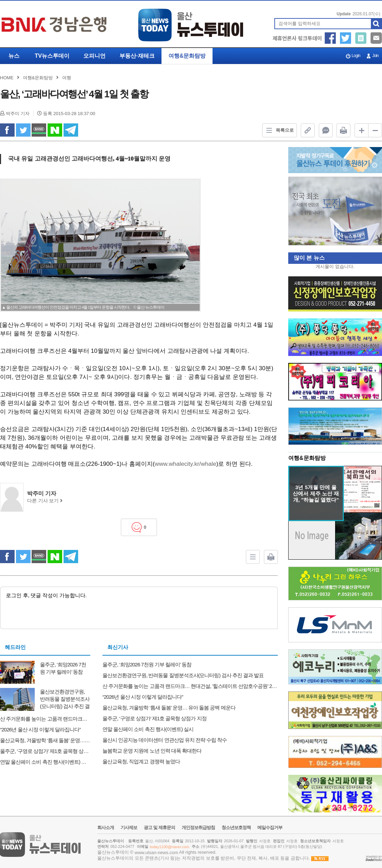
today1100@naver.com (170, 847)
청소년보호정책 (236, 828)
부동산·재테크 (137, 56)
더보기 (372, 459)
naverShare (55, 130)
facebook (7, 130)
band (39, 130)
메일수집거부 (270, 828)
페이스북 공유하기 (330, 38)
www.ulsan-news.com (156, 853)
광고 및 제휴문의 (159, 828)
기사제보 (361, 38)
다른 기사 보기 (45, 501)
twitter (23, 130)
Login (356, 56)
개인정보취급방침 (198, 828)
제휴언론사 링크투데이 (297, 38)
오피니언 (94, 56)
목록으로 (278, 130)
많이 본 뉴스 (306, 258)
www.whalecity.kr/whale (185, 464)
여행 (67, 78)
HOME (7, 78)
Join (375, 56)
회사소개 (106, 828)
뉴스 (14, 56)
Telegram (71, 130)
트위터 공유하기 (346, 38)
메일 (376, 38)
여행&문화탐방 (187, 56)
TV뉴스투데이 (52, 56)
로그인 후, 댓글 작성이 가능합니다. (139, 607)
